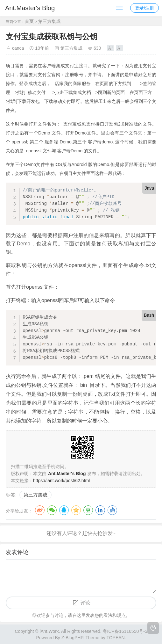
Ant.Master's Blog (30, 8)
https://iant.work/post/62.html (61, 481)
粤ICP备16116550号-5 (125, 631)
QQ (64, 510)
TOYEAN (115, 638)
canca (18, 48)
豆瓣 (88, 510)
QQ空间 (76, 510)
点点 (112, 510)
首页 (29, 21)
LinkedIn (100, 510)
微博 (40, 510)
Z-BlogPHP (72, 638)
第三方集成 (49, 21)
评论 (85, 603)
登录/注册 (144, 8)
